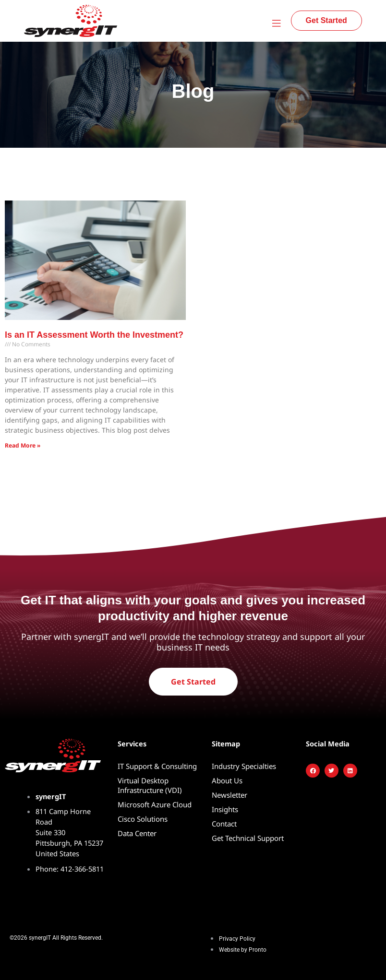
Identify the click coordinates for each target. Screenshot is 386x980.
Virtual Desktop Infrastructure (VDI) (150, 785)
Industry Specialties (244, 766)
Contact (224, 824)
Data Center (137, 833)
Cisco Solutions (143, 819)
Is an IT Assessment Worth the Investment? (94, 335)
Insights (225, 809)
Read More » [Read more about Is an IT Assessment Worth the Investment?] (23, 445)
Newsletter (229, 795)
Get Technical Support (248, 838)
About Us (227, 780)
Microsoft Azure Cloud (155, 804)
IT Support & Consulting (157, 766)
